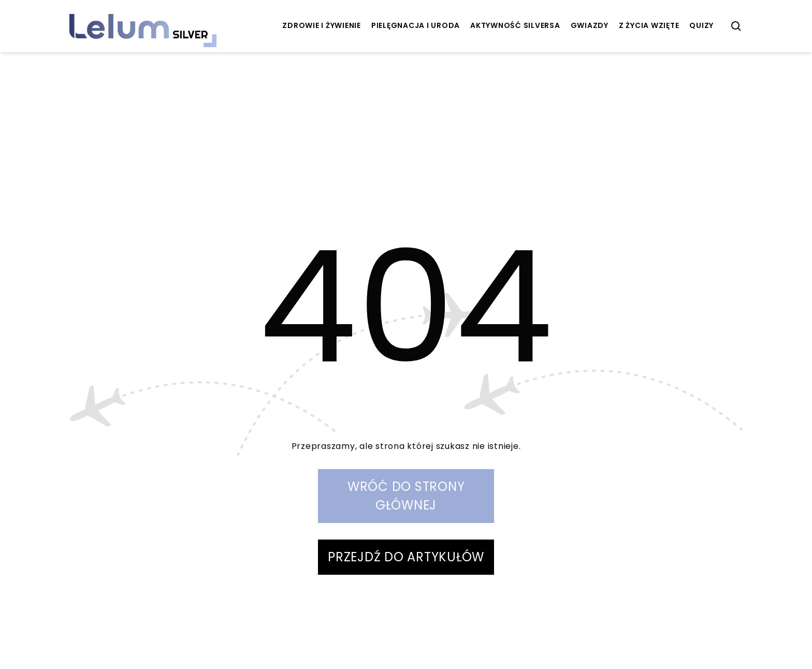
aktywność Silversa (515, 25)
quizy (701, 25)
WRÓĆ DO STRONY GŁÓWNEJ (406, 496)
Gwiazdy (590, 25)
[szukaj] (736, 26)
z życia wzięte (649, 25)
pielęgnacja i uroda (416, 25)
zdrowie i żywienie (322, 25)
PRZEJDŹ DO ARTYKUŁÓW (406, 557)
